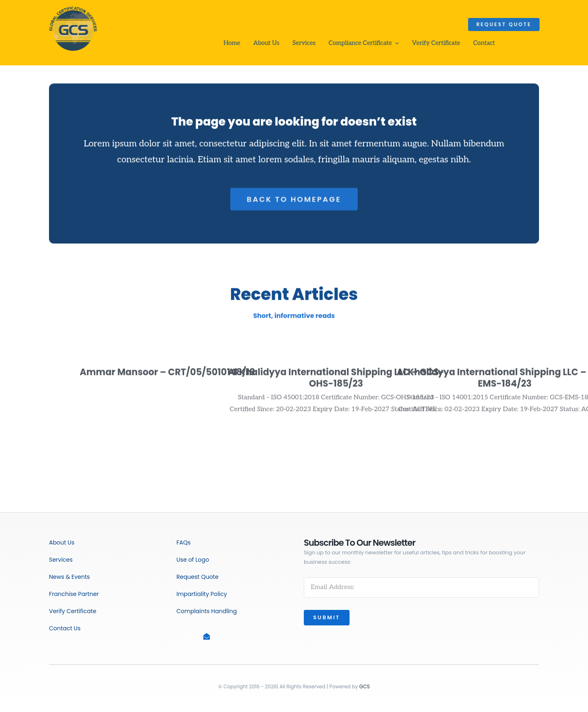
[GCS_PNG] (72, 7)
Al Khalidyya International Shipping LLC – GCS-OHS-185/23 (336, 380)
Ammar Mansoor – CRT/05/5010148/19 (167, 374)
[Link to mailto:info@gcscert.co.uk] (218, 636)
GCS (365, 686)
